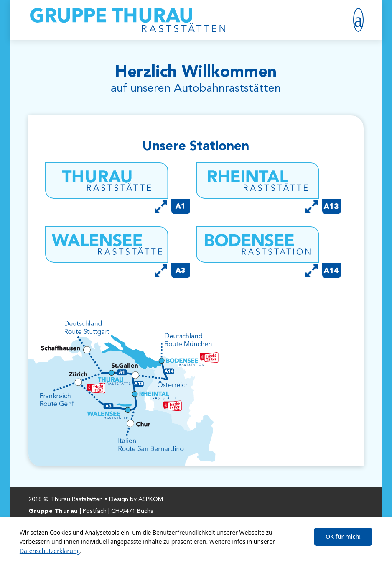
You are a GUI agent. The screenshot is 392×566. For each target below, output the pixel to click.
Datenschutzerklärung (50, 551)
